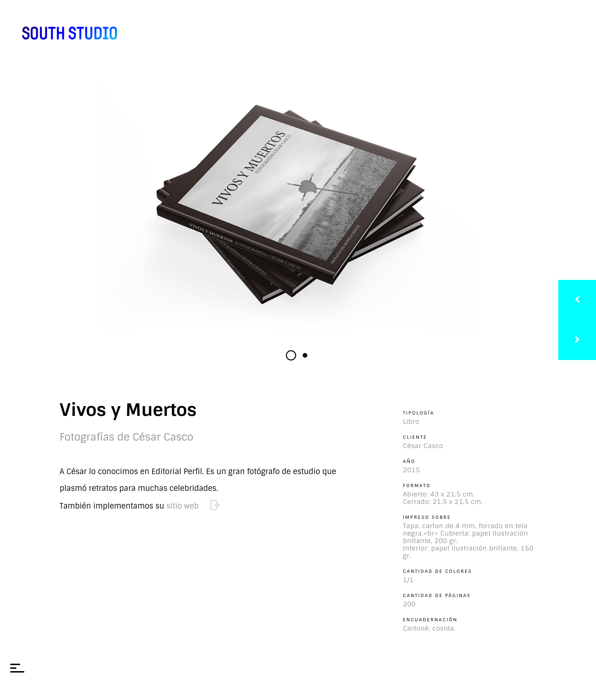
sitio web (193, 506)
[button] (291, 355)
